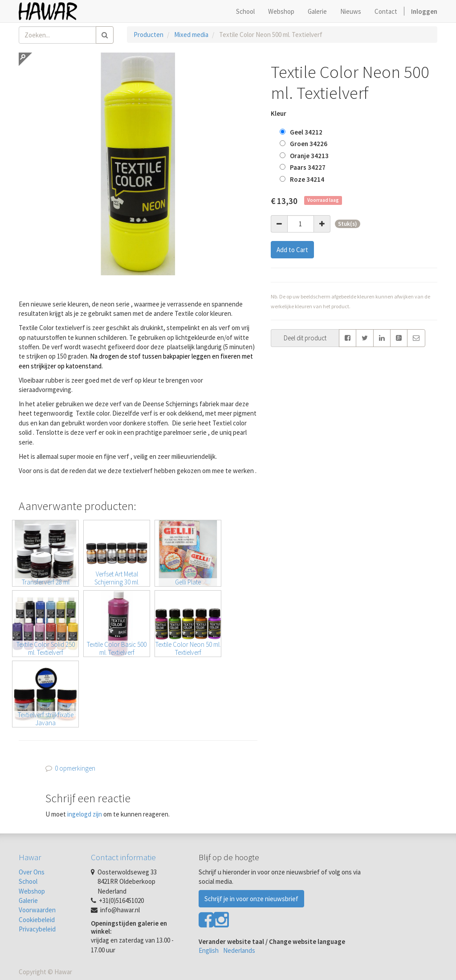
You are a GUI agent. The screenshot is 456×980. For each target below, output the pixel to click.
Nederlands (239, 950)
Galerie (28, 900)
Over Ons (32, 872)
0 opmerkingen (75, 768)
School (28, 881)
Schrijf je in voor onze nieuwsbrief (251, 899)
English (209, 950)
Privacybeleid (37, 929)
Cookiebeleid (37, 920)
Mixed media (191, 35)
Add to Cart (292, 250)
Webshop (32, 891)
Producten (149, 35)
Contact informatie (123, 857)
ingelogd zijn (85, 814)
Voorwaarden (37, 910)
